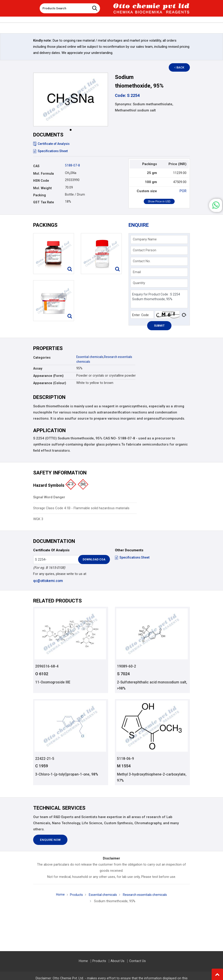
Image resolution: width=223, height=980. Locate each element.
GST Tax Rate (44, 202)
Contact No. (142, 261)
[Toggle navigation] (33, 7)
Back (181, 67)
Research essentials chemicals (146, 895)
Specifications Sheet (51, 151)
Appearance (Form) (48, 376)
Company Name (145, 239)
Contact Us (137, 961)
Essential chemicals (91, 357)
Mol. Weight (42, 188)
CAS (36, 166)
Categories (42, 358)
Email (137, 272)
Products (75, 895)
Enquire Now (50, 840)
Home (58, 895)
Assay (38, 368)
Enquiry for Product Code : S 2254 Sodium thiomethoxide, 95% (159, 299)
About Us (118, 961)
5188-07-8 (72, 165)
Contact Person (145, 250)
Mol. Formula (43, 174)
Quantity (139, 283)
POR (183, 191)
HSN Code (41, 181)
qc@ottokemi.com (48, 581)
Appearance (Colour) (50, 383)
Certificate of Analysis (52, 144)
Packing (40, 195)
